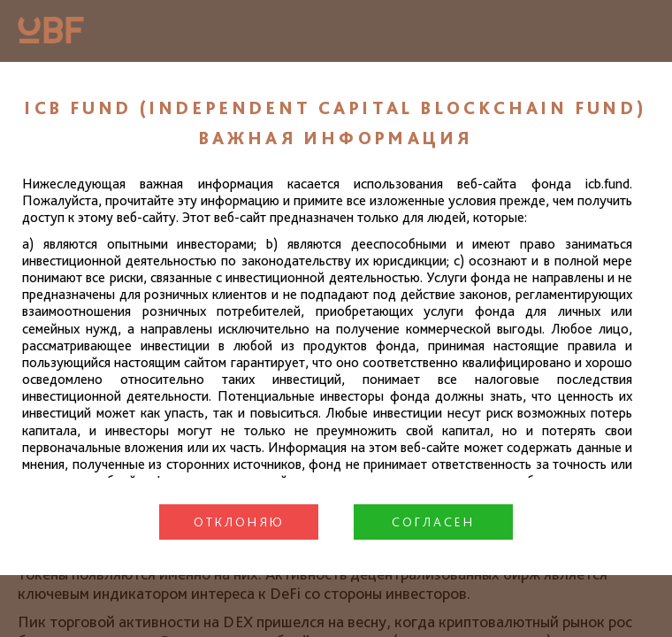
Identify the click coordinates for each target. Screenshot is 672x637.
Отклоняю (239, 522)
